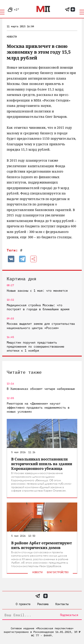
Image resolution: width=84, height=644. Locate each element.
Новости (12, 37)
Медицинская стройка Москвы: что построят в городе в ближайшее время (38, 307)
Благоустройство (58, 572)
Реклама (43, 604)
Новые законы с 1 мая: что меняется (37, 291)
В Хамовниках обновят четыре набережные (41, 389)
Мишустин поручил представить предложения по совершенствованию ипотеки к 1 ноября (35, 346)
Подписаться (69, 615)
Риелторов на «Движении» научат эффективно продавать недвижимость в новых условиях (38, 408)
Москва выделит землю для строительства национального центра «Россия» (41, 326)
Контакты (62, 604)
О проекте (23, 604)
